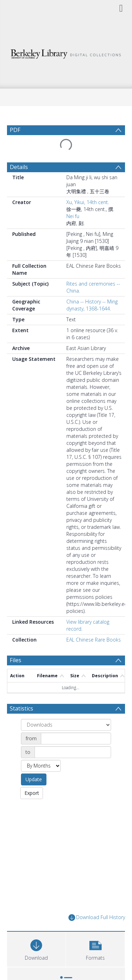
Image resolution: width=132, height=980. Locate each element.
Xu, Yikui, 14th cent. (88, 202)
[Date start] (76, 738)
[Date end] (73, 752)
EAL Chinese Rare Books (94, 640)
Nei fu (73, 216)
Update (34, 779)
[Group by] (66, 725)
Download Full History (97, 918)
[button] (95, 948)
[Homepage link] (66, 52)
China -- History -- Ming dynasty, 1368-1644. (92, 305)
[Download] (36, 948)
